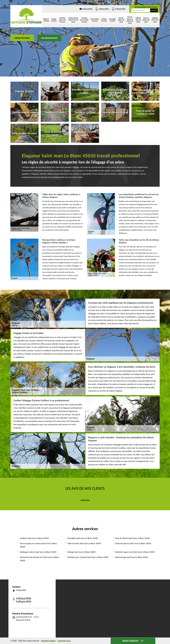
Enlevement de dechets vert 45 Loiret (73, 20)
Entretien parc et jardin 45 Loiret (84, 20)
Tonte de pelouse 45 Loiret (146, 20)
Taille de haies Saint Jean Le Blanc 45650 (84, 543)
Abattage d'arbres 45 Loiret (155, 20)
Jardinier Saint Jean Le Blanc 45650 (34, 538)
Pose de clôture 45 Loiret (121, 20)
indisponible (86, 9)
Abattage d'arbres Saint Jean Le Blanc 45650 (38, 552)
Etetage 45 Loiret (54, 20)
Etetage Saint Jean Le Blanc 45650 (81, 552)
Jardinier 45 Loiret (104, 20)
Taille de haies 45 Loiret (138, 20)
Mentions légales (48, 641)
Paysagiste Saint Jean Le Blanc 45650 (83, 538)
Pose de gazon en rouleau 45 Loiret (130, 20)
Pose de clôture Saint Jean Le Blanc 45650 (132, 538)
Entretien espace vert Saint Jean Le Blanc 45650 (135, 552)
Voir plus (85, 500)
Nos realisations (49, 38)
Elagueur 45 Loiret (46, 20)
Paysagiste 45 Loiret (113, 20)
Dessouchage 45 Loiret (95, 20)
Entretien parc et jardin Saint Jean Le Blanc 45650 (88, 557)
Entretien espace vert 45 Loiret (62, 20)
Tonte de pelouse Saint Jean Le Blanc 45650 (133, 543)
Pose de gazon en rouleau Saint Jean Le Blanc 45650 (38, 545)
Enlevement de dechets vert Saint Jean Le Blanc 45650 (40, 559)
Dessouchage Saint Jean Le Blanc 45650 (132, 557)
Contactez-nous (22, 38)
